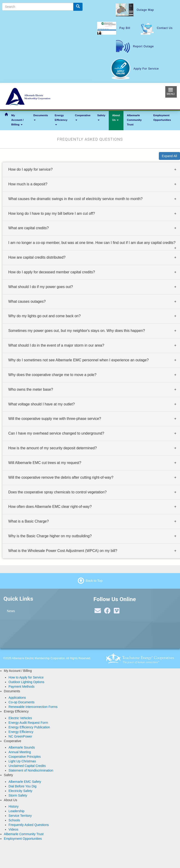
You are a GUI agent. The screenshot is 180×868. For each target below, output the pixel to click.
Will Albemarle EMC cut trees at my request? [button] (45, 462)
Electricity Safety (20, 791)
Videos (13, 829)
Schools (14, 820)
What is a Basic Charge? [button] (29, 521)
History (14, 806)
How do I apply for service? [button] (30, 169)
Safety (101, 117)
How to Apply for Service (26, 677)
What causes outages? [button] (27, 301)
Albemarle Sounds (22, 747)
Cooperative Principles (25, 757)
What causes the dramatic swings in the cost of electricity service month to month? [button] (75, 199)
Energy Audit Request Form (28, 723)
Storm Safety (18, 795)
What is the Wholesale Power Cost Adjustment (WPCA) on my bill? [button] (63, 550)
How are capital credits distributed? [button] (37, 257)
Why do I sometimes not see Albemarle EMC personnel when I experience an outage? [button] (79, 360)
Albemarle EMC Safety (25, 782)
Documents (41, 117)
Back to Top (94, 581)
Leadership (16, 811)
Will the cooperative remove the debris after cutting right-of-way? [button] (61, 477)
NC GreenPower (20, 736)
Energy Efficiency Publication (29, 727)
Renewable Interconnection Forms (33, 707)
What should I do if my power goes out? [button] (41, 287)
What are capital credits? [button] (29, 228)
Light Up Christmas (22, 761)
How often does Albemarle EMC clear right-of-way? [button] (50, 507)
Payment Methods (21, 687)
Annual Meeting (20, 752)
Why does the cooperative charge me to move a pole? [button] (52, 375)
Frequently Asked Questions (29, 825)
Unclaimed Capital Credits (27, 766)
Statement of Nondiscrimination (31, 770)
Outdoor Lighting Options (26, 682)
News (11, 611)
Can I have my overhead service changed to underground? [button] (56, 433)
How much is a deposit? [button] (28, 184)
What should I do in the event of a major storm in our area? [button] (56, 345)
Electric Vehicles (20, 718)
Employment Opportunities (162, 117)
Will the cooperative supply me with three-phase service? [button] (55, 419)
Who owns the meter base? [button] (31, 389)
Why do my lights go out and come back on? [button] (44, 316)
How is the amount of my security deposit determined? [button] (53, 448)
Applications (17, 698)
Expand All (169, 156)
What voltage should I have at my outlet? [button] (41, 404)
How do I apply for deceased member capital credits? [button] (52, 272)
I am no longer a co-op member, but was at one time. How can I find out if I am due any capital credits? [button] (92, 243)
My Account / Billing (17, 120)
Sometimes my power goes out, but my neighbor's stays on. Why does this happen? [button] (77, 331)
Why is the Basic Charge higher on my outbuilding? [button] (50, 536)
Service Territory (20, 816)
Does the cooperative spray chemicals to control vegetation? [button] (57, 492)
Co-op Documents (21, 702)
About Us (116, 117)
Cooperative (83, 117)
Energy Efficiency (61, 119)
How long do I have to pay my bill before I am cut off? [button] (52, 213)
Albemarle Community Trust (134, 120)
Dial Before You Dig (22, 786)
